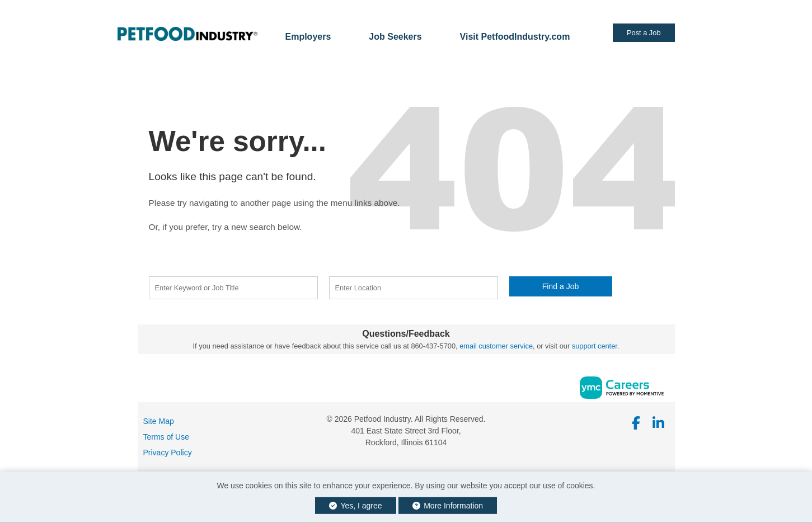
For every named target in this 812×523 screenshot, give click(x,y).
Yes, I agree (356, 506)
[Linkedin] (658, 423)
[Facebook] (637, 423)
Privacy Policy (168, 453)
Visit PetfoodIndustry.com (515, 37)
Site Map (159, 421)
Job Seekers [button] (395, 37)
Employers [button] (308, 37)
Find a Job (561, 286)
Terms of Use (166, 437)
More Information (448, 506)
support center (595, 346)
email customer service (496, 346)
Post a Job (644, 33)
